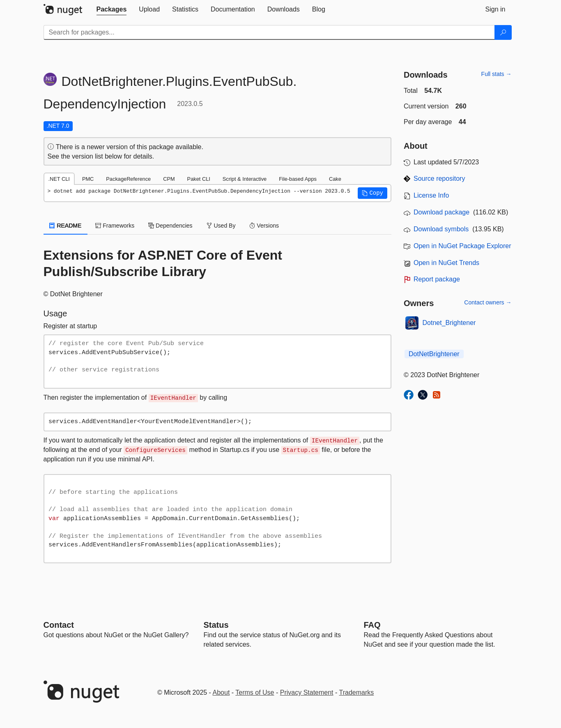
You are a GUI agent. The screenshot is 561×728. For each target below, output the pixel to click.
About (221, 692)
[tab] (112, 9)
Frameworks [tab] (115, 226)
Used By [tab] (221, 226)
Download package (441, 212)
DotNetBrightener (434, 354)
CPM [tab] (169, 179)
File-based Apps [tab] (298, 179)
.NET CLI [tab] (59, 179)
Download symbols (441, 229)
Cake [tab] (335, 179)
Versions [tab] (264, 226)
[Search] (503, 32)
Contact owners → (488, 302)
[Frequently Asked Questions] (372, 625)
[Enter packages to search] (269, 32)
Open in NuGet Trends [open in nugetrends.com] (446, 263)
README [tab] (66, 226)
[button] (372, 193)
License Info (431, 195)
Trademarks (357, 692)
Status (216, 625)
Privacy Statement (307, 692)
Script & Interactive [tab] (245, 179)
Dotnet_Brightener (449, 323)
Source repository (439, 179)
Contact (59, 625)
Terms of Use (255, 692)
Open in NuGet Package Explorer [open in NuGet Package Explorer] (462, 246)
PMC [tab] (88, 179)
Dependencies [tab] (170, 226)
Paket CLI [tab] (199, 179)
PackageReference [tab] (128, 179)
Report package (437, 279)
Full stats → (497, 74)
